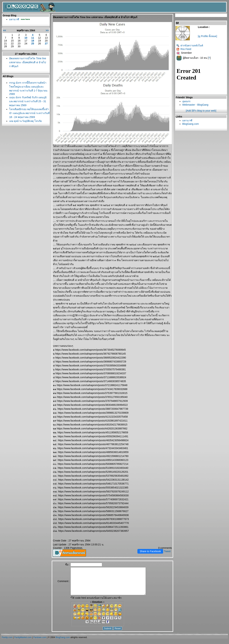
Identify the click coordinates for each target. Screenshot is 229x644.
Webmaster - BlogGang (195, 105)
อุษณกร (186, 101)
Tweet (167, 551)
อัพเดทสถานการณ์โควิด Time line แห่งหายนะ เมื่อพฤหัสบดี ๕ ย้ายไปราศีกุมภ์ (28, 62)
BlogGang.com (191, 124)
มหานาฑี (14, 19)
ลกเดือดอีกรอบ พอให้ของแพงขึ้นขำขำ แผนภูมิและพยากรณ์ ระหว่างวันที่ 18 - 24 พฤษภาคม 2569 (29, 113)
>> (47, 30)
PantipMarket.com (23, 643)
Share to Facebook (150, 551)
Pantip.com (7, 643)
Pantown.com (40, 643)
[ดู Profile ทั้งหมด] (207, 36)
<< (4, 30)
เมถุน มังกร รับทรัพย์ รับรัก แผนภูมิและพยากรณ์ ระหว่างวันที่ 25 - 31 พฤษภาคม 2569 (28, 101)
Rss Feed (184, 49)
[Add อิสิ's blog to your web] (201, 111)
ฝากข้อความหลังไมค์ (190, 45)
